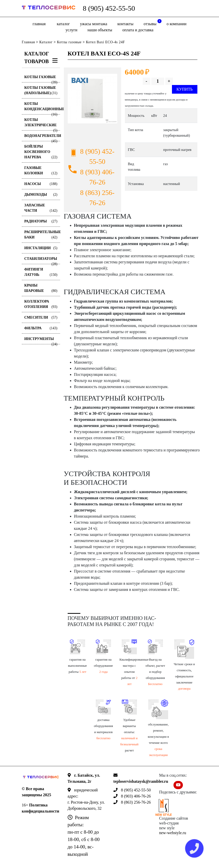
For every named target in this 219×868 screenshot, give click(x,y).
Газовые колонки (41, 171)
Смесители (41, 317)
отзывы (153, 23)
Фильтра (41, 328)
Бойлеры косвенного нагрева (41, 152)
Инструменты (41, 341)
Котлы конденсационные (42, 108)
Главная (39, 24)
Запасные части (41, 208)
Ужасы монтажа (94, 24)
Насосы (41, 184)
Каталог (63, 24)
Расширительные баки (42, 235)
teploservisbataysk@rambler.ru (141, 781)
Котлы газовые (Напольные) (41, 91)
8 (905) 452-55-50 (109, 8)
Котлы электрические (41, 124)
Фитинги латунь (41, 272)
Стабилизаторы (41, 260)
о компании (177, 24)
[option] (92, 99)
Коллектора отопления (41, 304)
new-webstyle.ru (173, 833)
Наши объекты (100, 30)
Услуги (71, 30)
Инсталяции (41, 248)
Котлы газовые (69, 42)
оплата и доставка (138, 30)
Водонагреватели (42, 138)
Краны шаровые (41, 288)
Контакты (125, 24)
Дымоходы (41, 195)
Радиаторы (41, 221)
